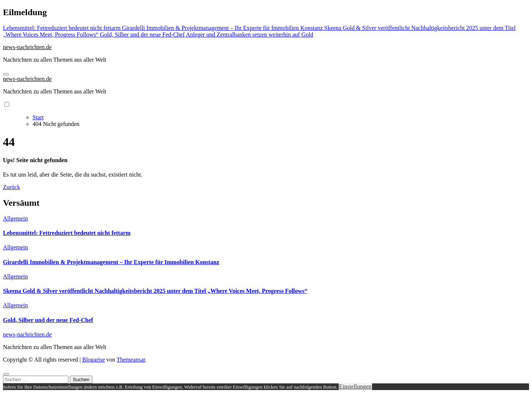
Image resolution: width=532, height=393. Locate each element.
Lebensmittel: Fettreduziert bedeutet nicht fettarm (67, 233)
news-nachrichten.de (27, 47)
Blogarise (93, 360)
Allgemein (16, 218)
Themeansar (131, 360)
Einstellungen (355, 387)
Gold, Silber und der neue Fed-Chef (48, 320)
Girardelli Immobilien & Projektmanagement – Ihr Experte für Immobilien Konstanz (111, 262)
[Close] (6, 374)
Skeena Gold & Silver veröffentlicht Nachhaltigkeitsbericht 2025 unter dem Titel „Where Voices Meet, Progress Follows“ (155, 291)
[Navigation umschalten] (6, 74)
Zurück (11, 187)
